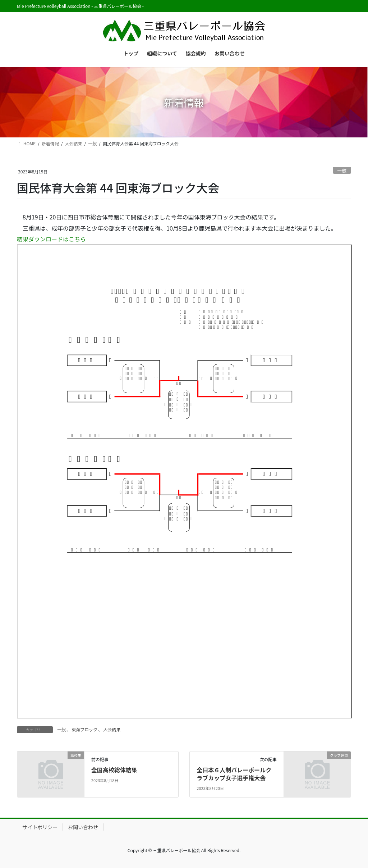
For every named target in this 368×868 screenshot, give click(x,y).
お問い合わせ (83, 827)
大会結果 (112, 729)
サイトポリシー (40, 827)
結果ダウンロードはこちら (51, 239)
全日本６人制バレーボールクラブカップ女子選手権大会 (234, 774)
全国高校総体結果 (114, 770)
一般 (342, 170)
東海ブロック (84, 729)
